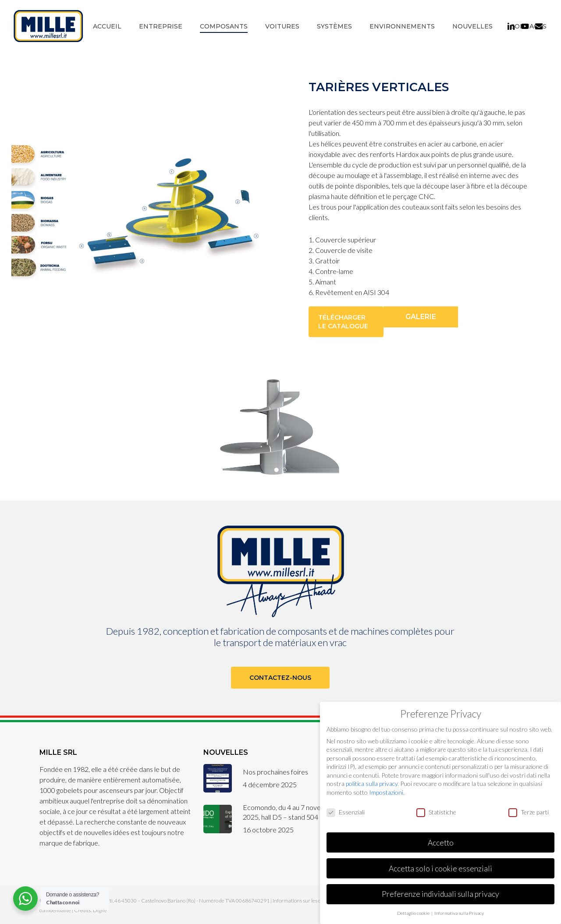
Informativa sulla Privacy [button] (459, 913)
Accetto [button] (441, 843)
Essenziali (346, 812)
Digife (100, 910)
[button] (346, 322)
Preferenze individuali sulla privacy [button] (440, 894)
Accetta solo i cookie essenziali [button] (440, 869)
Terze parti (529, 812)
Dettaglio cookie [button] (414, 913)
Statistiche (436, 812)
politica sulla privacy (372, 784)
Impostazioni (386, 792)
